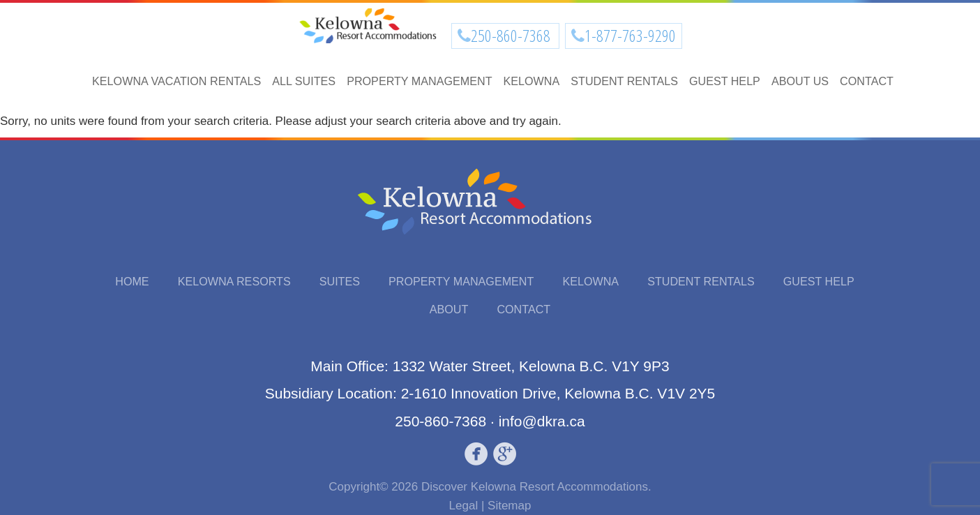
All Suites (304, 81)
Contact (867, 81)
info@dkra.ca (542, 421)
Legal (464, 506)
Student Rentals (624, 81)
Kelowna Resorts (234, 281)
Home (132, 281)
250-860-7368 (512, 36)
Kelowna (532, 81)
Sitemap (509, 506)
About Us (800, 81)
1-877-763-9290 (630, 36)
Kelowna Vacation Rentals (176, 81)
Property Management (419, 81)
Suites (340, 281)
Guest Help (725, 81)
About (449, 309)
